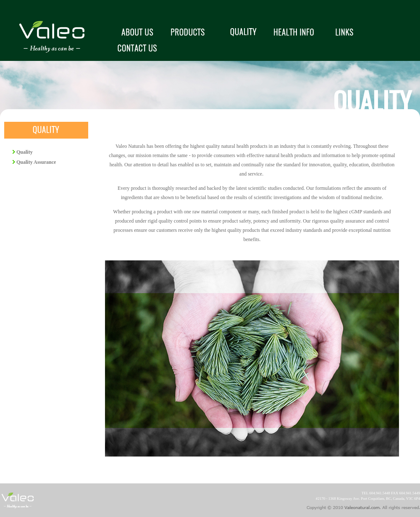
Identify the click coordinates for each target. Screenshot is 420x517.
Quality (24, 152)
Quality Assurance (35, 162)
